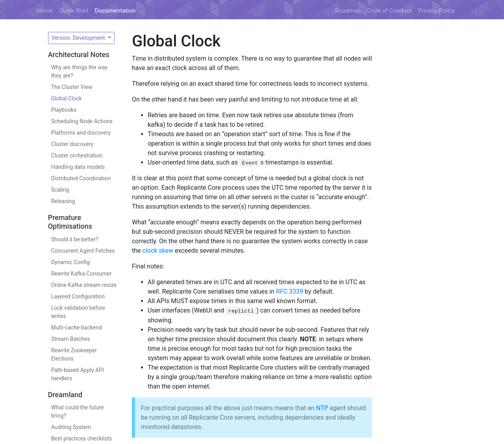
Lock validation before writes (78, 312)
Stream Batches (71, 339)
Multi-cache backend (77, 327)
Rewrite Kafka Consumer (82, 274)
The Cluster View (72, 87)
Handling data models (78, 167)
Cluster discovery (72, 144)
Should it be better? (75, 239)
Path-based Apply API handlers (78, 374)
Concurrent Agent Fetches (83, 251)
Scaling (60, 190)
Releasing (63, 201)
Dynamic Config (70, 262)
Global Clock (67, 98)
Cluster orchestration (77, 155)
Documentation (115, 11)
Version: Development (79, 38)
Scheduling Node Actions (82, 121)
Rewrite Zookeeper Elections (74, 354)
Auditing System (71, 427)
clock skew (158, 251)
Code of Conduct (389, 11)
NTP (322, 408)
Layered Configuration (78, 296)
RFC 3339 (290, 291)
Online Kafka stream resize (84, 285)
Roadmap (348, 11)
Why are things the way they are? (79, 71)
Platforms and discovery (81, 133)
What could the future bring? (78, 412)
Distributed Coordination (81, 178)
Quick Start (74, 11)
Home (45, 11)
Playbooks (64, 110)
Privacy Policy (437, 11)
